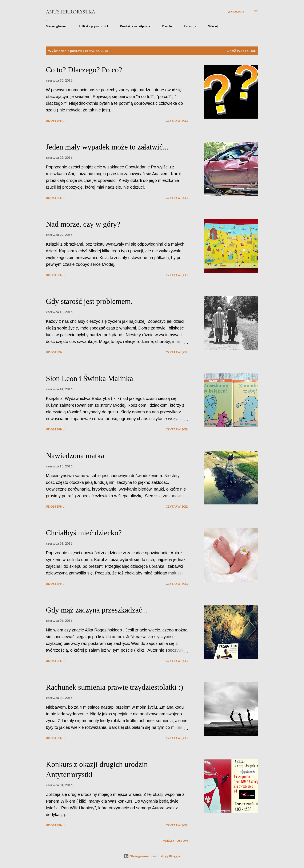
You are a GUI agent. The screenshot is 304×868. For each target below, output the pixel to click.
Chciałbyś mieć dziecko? (84, 533)
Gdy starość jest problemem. (89, 301)
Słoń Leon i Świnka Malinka (89, 378)
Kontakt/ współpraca (135, 26)
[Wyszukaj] (236, 12)
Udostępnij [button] (55, 121)
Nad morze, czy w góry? (83, 224)
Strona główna (56, 26)
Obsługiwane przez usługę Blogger (152, 856)
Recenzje (190, 26)
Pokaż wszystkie (240, 51)
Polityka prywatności (93, 26)
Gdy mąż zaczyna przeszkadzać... (97, 610)
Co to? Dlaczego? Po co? (84, 70)
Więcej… (214, 26)
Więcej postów (176, 841)
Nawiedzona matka (75, 456)
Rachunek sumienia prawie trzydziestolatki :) (115, 687)
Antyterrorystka (71, 12)
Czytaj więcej (177, 121)
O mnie (167, 26)
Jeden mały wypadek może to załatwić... (107, 147)
